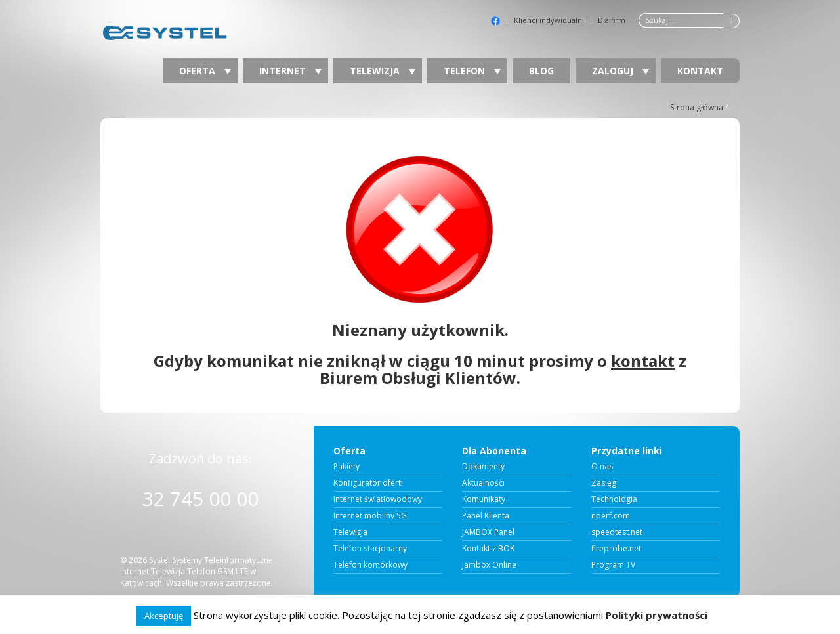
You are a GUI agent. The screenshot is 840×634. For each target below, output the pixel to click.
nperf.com (611, 516)
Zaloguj (620, 71)
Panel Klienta (486, 516)
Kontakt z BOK (488, 549)
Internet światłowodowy (378, 499)
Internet (290, 71)
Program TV (613, 565)
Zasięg (604, 483)
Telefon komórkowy (370, 565)
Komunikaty (484, 499)
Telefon (472, 71)
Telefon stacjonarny (370, 549)
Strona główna (697, 107)
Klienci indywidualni (549, 20)
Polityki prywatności (657, 615)
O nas (602, 467)
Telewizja (383, 71)
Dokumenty (483, 467)
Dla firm (612, 20)
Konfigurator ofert (367, 483)
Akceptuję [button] (164, 616)
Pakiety (346, 467)
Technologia (614, 499)
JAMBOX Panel (488, 532)
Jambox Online (489, 565)
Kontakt (700, 71)
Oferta (205, 71)
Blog (541, 71)
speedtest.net (617, 532)
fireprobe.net (616, 549)
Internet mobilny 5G (370, 516)
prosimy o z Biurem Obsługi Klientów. (503, 369)
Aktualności (483, 483)
